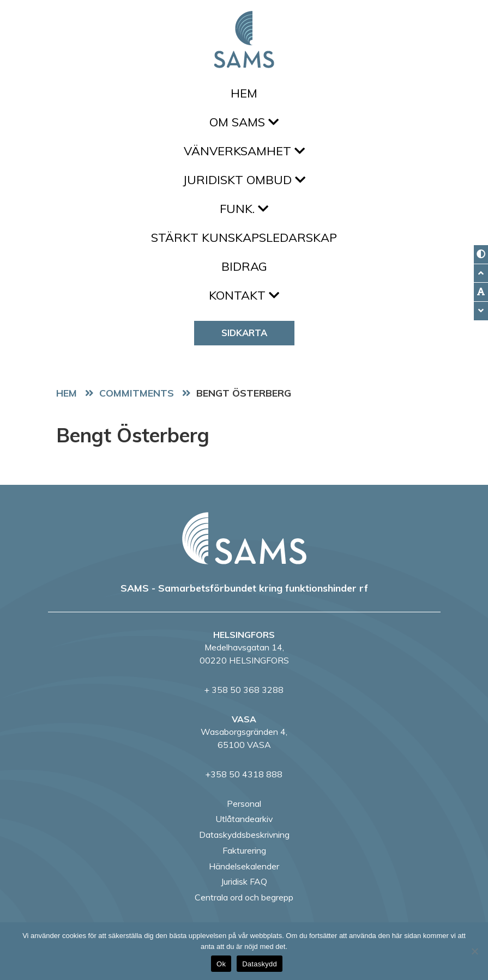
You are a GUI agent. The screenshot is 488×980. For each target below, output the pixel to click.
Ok (221, 964)
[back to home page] (244, 538)
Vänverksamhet (244, 151)
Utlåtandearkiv (244, 819)
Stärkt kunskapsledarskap (244, 238)
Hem (244, 93)
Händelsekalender (244, 866)
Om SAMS (244, 122)
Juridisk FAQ (244, 881)
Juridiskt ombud (244, 180)
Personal (244, 804)
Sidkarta (244, 333)
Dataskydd (260, 964)
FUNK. (244, 209)
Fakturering (244, 850)
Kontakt (244, 295)
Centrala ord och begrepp (244, 897)
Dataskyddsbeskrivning (244, 835)
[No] (474, 951)
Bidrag (244, 266)
